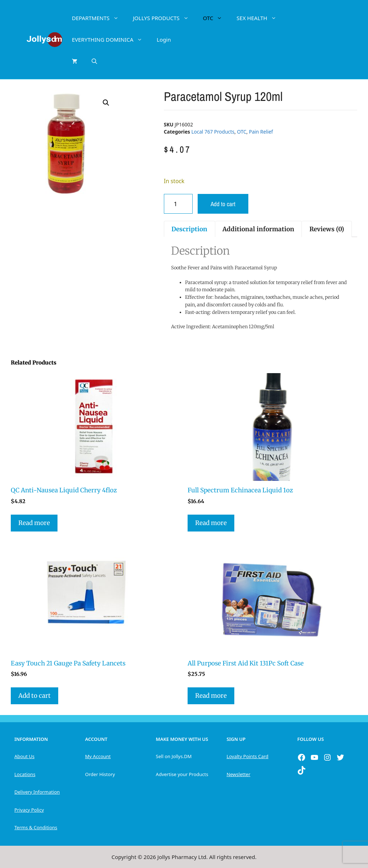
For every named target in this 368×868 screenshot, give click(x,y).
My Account (98, 756)
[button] (106, 103)
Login (164, 40)
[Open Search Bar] (94, 61)
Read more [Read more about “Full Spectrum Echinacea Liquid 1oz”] (211, 523)
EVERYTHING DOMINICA (111, 40)
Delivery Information (37, 792)
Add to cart (223, 204)
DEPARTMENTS (99, 18)
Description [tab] (189, 229)
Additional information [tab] (258, 229)
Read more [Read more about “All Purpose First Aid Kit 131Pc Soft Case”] (211, 696)
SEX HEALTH (260, 18)
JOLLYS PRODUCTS (164, 18)
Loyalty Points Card (247, 756)
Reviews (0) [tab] (327, 229)
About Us (24, 756)
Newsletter (238, 774)
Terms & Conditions (36, 827)
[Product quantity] (178, 204)
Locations (25, 774)
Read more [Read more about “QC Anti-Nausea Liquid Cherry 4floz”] (34, 523)
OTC (216, 18)
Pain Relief (261, 132)
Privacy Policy (29, 810)
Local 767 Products (213, 132)
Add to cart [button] (34, 696)
